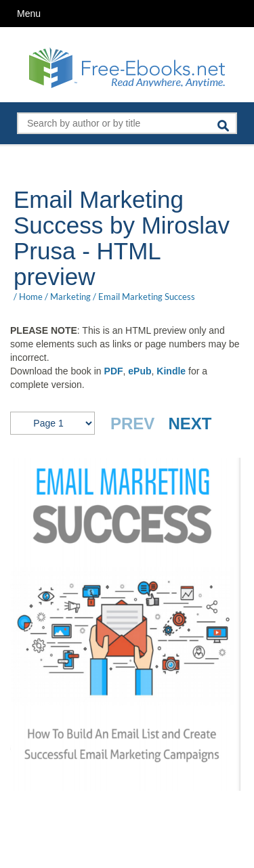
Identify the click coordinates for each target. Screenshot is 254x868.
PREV (132, 424)
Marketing (70, 297)
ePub (140, 371)
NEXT (190, 424)
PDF (114, 371)
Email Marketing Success (147, 297)
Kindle (171, 371)
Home (31, 297)
